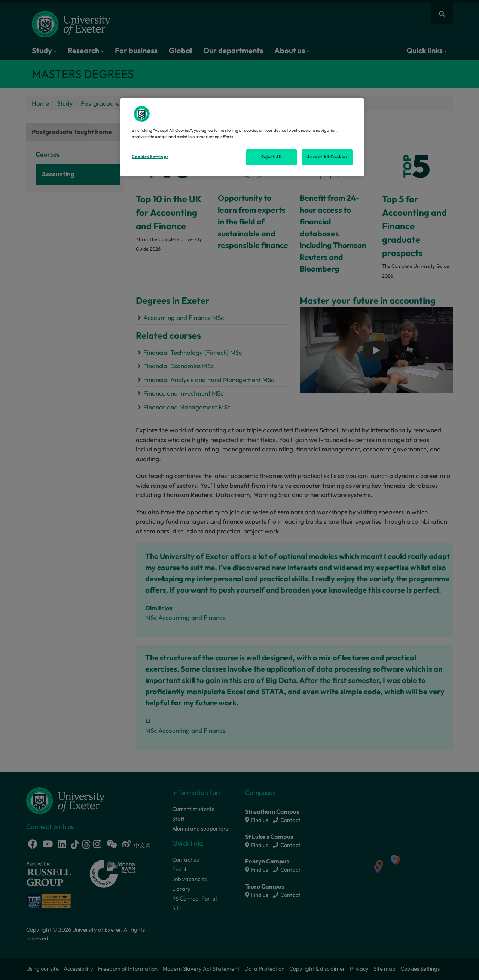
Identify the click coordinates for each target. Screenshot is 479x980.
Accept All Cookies (327, 157)
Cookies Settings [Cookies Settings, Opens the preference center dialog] (150, 157)
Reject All (271, 157)
